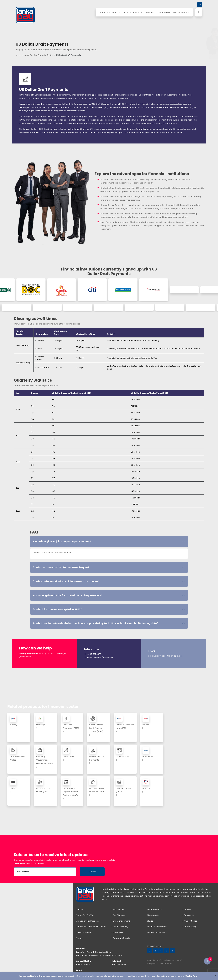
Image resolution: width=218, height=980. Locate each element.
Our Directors (118, 915)
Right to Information (157, 927)
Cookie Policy (190, 927)
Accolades (117, 932)
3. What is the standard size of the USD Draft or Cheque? (66, 581)
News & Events (84, 932)
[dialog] (109, 976)
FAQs (150, 921)
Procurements (154, 909)
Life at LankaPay (120, 927)
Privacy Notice (190, 921)
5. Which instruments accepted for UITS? (57, 609)
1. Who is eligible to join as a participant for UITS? (62, 542)
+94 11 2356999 (119, 964)
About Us (104, 12)
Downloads (153, 915)
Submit (92, 872)
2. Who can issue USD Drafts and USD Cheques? (61, 567)
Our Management (121, 921)
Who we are (118, 909)
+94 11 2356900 (83, 964)
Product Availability (157, 932)
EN (200, 5)
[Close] (215, 975)
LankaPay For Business (144, 12)
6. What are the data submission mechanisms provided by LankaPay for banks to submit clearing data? (95, 623)
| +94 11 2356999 (92, 654)
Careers (187, 909)
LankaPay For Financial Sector (173, 12)
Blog (79, 938)
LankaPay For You (121, 12)
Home (18, 55)
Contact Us (188, 915)
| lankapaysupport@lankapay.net (165, 656)
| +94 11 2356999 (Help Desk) (98, 657)
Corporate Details (121, 938)
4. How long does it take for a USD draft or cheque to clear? (68, 595)
